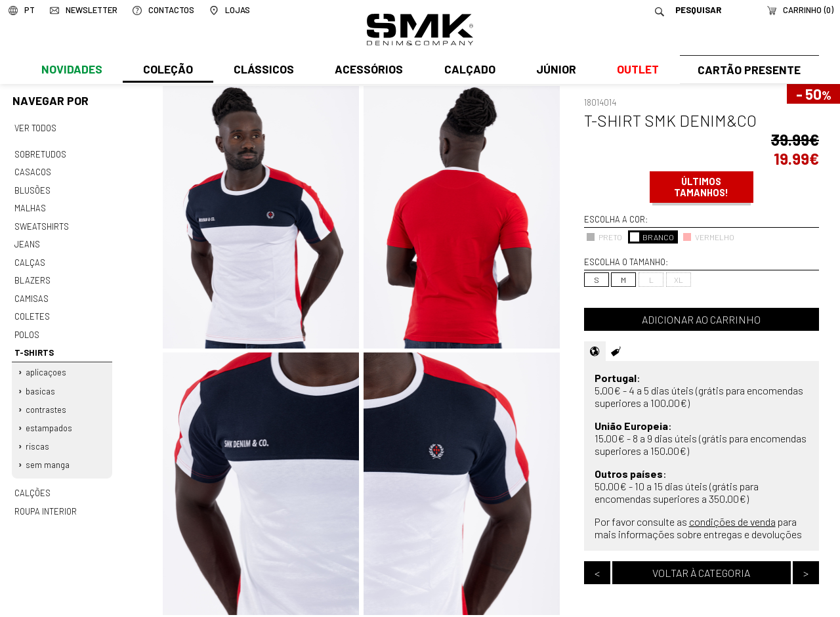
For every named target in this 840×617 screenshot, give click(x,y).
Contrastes (47, 398)
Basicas (41, 381)
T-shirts (34, 344)
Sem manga (48, 452)
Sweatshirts (41, 223)
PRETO (604, 237)
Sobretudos (40, 153)
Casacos (32, 171)
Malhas (30, 205)
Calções (32, 480)
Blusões (32, 188)
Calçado (467, 70)
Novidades (71, 70)
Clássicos (262, 70)
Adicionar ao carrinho (701, 319)
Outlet (635, 70)
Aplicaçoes (47, 363)
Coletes (32, 309)
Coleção (167, 70)
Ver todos (35, 128)
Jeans (27, 240)
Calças (29, 257)
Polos (27, 327)
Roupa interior (45, 497)
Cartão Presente (748, 70)
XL (679, 280)
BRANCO (652, 237)
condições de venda (732, 521)
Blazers (32, 274)
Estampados (50, 417)
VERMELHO (708, 237)
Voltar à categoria (701, 573)
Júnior (554, 70)
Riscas (38, 435)
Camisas (31, 292)
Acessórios (367, 70)
